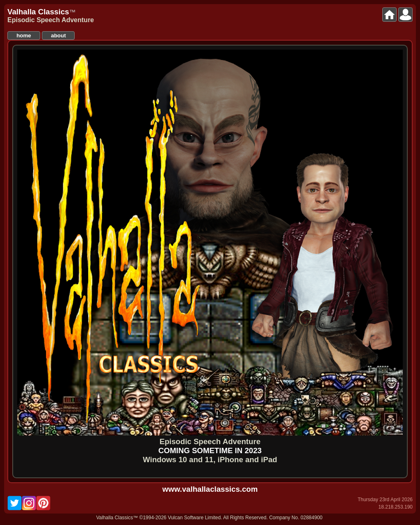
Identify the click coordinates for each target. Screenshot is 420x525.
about (58, 36)
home (24, 36)
